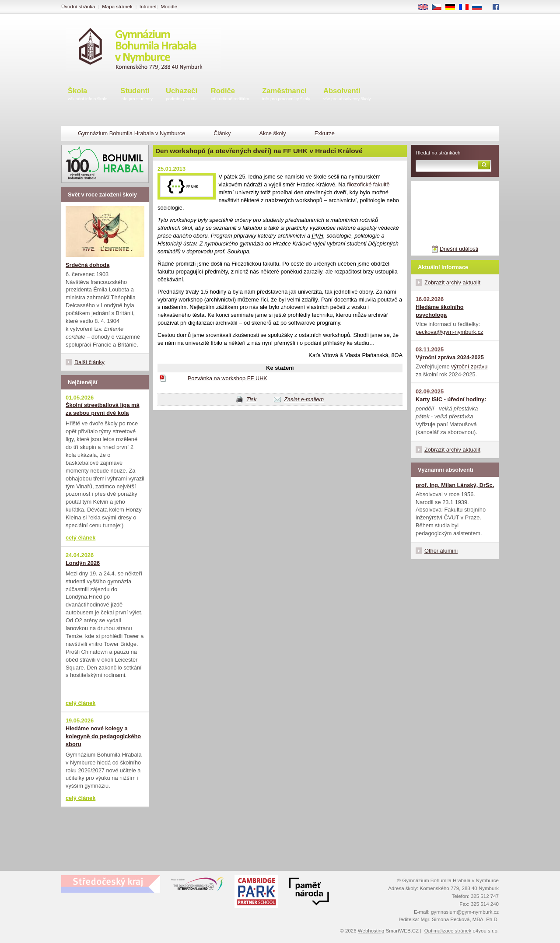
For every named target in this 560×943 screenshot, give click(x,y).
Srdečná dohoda (87, 265)
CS (440, 7)
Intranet (148, 7)
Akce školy (272, 133)
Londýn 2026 (83, 563)
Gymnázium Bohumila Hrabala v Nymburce (131, 133)
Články (222, 133)
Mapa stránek (117, 7)
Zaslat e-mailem (304, 399)
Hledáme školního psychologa (440, 311)
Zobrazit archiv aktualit (452, 282)
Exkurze (325, 133)
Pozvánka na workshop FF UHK (227, 378)
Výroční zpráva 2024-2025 (450, 357)
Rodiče (230, 95)
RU (480, 7)
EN (426, 7)
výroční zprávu (469, 366)
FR (467, 7)
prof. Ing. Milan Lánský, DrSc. (455, 485)
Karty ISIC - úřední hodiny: (451, 399)
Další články (89, 362)
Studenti (136, 95)
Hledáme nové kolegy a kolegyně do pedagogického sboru (103, 736)
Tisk (251, 399)
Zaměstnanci (286, 95)
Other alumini (441, 551)
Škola (87, 95)
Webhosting (371, 931)
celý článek (80, 538)
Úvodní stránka (78, 7)
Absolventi (347, 95)
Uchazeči (182, 95)
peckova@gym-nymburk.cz (450, 332)
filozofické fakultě (368, 184)
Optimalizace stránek (448, 931)
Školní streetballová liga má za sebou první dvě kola (103, 409)
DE (453, 7)
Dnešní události (459, 249)
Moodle (169, 7)
